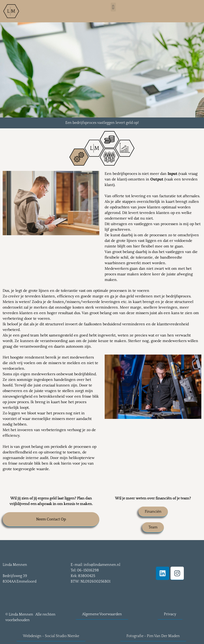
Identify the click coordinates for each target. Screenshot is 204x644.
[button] (113, 7)
